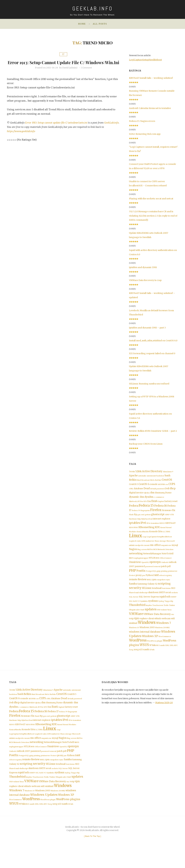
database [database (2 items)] (138, 490)
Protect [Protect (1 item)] (132, 582)
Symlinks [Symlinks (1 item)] (144, 609)
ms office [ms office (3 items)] (155, 550)
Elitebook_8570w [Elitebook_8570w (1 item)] (136, 504)
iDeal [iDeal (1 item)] (150, 522)
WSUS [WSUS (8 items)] (144, 655)
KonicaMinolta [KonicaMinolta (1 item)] (143, 536)
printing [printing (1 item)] (164, 577)
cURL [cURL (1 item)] (131, 490)
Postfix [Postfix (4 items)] (141, 577)
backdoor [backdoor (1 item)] (160, 476)
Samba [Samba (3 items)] (133, 591)
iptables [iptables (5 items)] (135, 526)
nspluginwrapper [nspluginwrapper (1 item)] (141, 563)
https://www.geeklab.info (21, 137)
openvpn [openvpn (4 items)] (155, 568)
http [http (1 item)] (139, 522)
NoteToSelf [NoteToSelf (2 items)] (168, 559)
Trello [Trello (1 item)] (166, 614)
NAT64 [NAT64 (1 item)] (150, 555)
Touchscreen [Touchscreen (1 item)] (158, 614)
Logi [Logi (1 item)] (144, 541)
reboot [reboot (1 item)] (162, 582)
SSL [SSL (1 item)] (131, 609)
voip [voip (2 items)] (131, 628)
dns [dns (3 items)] (152, 494)
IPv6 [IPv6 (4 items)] (143, 526)
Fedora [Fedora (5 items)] (134, 508)
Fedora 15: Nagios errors (142, 121)
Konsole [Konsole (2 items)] (153, 536)
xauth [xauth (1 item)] (162, 656)
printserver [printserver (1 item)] (173, 577)
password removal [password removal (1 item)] (153, 572)
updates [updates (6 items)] (151, 618)
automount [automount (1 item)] (151, 476)
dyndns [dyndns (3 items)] (149, 499)
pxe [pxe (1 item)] (144, 582)
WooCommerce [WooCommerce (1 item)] (165, 646)
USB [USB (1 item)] (159, 618)
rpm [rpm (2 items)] (154, 586)
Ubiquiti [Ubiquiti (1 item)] (132, 618)
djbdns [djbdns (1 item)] (147, 495)
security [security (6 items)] (135, 595)
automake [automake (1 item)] (142, 476)
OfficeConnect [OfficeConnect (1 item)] (166, 563)
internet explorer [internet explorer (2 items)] (162, 522)
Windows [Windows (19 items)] (147, 632)
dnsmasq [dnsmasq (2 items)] (160, 494)
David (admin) (70, 74)
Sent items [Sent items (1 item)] (166, 596)
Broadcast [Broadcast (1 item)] (145, 481)
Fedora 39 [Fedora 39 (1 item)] (136, 513)
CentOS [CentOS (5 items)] (167, 480)
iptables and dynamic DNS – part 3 (147, 328)
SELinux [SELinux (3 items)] (146, 595)
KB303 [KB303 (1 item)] (162, 527)
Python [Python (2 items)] (149, 582)
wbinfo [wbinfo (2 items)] (158, 628)
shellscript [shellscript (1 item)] (143, 600)
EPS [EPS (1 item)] (145, 504)
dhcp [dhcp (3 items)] (173, 490)
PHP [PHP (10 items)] (133, 577)
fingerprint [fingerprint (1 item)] (145, 513)
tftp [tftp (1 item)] (172, 609)
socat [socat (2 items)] (168, 600)
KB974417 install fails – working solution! (151, 78)
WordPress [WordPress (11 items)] (138, 650)
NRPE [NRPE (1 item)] (131, 563)
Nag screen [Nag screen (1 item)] (142, 555)
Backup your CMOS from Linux (146, 444)
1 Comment (86, 74)
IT (63, 54)
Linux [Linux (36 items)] (136, 540)
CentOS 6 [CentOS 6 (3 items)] (144, 485)
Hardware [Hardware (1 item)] (133, 522)
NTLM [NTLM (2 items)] (152, 563)
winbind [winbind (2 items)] (133, 633)
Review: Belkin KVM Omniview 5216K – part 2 (153, 431)
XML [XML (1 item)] (167, 656)
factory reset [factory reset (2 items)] (171, 504)
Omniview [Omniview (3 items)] (135, 568)
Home (82, 24)
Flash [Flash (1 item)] (131, 518)
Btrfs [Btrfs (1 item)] (152, 481)
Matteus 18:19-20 (164, 713)
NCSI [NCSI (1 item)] (155, 555)
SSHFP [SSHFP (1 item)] (174, 605)
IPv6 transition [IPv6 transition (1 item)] (153, 527)
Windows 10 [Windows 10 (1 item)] (134, 637)
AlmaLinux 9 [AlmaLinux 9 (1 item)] (168, 472)
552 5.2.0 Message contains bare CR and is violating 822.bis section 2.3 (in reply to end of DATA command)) (153, 216)
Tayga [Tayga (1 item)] (167, 609)
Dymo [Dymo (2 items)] (168, 494)
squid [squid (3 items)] (163, 604)
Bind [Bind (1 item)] (139, 481)
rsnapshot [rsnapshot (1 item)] (161, 586)
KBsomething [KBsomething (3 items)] (146, 531)
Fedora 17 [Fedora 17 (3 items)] (53, 724)
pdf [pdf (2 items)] (169, 572)
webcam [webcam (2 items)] (166, 628)
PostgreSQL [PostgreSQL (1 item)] (151, 577)
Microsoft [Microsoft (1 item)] (171, 545)
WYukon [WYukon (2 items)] (154, 656)
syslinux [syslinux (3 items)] (153, 609)
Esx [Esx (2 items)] (149, 504)
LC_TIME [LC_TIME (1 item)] (167, 536)
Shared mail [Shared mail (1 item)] (134, 600)
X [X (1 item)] (159, 656)
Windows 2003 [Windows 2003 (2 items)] (147, 637)
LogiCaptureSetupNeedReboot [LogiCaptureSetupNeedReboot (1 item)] (159, 541)
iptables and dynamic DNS (143, 267)
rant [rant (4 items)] (156, 582)
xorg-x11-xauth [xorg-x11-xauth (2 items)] (141, 660)
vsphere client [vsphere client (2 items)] (147, 628)
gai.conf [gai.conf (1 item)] (141, 518)
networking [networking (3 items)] (136, 559)
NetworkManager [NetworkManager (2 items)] (152, 559)
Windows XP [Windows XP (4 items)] (150, 646)
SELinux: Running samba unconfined (149, 384)
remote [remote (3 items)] (133, 586)
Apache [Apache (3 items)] (133, 476)
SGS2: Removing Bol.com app (145, 134)
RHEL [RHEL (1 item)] (149, 586)
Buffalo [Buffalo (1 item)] (158, 481)
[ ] (93, 855)
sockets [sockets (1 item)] (175, 600)
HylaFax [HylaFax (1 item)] (145, 522)
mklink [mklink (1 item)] (132, 550)
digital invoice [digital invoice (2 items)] (136, 494)
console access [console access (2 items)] (157, 485)
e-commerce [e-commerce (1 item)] (159, 499)
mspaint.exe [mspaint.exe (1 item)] (166, 550)
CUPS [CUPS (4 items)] (172, 485)
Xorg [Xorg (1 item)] (131, 660)
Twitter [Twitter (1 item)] (172, 614)
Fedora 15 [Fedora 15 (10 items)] (146, 508)
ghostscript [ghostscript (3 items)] (158, 517)
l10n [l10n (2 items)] (160, 536)
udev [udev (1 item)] (138, 618)
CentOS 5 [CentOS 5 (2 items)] (134, 485)
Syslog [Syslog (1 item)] (161, 609)
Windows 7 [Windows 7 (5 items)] (163, 632)
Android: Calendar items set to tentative (150, 108)
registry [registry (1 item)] (169, 582)
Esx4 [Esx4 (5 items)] (155, 503)
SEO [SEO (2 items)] (173, 595)
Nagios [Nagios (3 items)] (133, 554)
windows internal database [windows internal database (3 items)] (145, 641)
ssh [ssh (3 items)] (168, 604)
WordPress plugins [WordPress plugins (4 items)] (68, 817)
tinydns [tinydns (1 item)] (149, 614)
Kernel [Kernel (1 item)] (163, 531)
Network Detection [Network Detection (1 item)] (166, 555)
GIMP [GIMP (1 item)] (167, 518)
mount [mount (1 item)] (147, 550)
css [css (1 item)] (167, 485)
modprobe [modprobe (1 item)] (139, 550)
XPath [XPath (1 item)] (152, 660)
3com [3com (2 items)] (132, 472)
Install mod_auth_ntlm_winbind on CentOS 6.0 (153, 341)
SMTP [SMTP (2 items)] (162, 600)
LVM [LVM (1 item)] (143, 545)
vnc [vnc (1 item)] (173, 623)
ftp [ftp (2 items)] (135, 518)
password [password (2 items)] (140, 572)
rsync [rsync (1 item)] (168, 586)
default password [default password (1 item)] (157, 490)
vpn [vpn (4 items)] (137, 628)
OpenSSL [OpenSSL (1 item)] (145, 568)
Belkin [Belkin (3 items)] (133, 481)
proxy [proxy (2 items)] (139, 582)
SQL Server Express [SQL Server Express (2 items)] (149, 604)
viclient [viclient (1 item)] (164, 618)
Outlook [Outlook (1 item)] (165, 568)
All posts (100, 24)
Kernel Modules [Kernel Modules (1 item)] (70, 738)
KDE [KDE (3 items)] (157, 531)
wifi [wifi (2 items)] (173, 628)
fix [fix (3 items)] (174, 513)
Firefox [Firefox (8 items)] (156, 513)
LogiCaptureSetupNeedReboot (145, 60)
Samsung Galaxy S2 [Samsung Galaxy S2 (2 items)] (147, 591)
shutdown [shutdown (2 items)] (153, 600)
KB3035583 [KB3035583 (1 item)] (134, 531)
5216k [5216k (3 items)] (138, 472)
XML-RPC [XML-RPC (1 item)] (174, 656)
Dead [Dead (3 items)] (147, 490)
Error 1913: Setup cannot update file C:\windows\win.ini (63, 65)
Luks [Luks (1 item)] (139, 545)
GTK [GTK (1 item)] (172, 518)
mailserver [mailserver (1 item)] (150, 545)
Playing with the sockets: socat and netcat (151, 199)
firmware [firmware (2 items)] (167, 513)
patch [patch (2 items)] (164, 572)
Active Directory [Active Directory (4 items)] (152, 472)
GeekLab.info (14, 133)
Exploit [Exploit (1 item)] (161, 504)
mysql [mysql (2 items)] (175, 550)
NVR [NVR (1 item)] (157, 563)
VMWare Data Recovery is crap (145, 280)
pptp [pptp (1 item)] (159, 577)
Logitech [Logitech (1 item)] (133, 545)
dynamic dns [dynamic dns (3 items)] (137, 499)
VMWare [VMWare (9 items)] (136, 623)
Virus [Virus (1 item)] (169, 618)
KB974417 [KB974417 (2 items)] (171, 527)
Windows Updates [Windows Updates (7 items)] (44, 812)
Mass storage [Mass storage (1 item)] (160, 545)
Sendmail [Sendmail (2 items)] (157, 595)
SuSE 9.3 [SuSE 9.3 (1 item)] (136, 609)
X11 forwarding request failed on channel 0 (152, 353)
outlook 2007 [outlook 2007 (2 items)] (23, 766)
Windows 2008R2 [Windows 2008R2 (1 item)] (162, 637)
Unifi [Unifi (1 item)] (142, 618)
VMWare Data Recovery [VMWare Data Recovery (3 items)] (157, 623)
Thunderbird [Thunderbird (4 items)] (137, 613)
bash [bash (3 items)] (168, 476)
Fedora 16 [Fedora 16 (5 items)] (161, 508)
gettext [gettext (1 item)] (148, 518)
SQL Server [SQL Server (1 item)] (134, 605)
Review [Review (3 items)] (142, 586)
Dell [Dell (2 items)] (167, 490)
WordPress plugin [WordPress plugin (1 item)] (155, 651)
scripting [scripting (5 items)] (164, 591)
